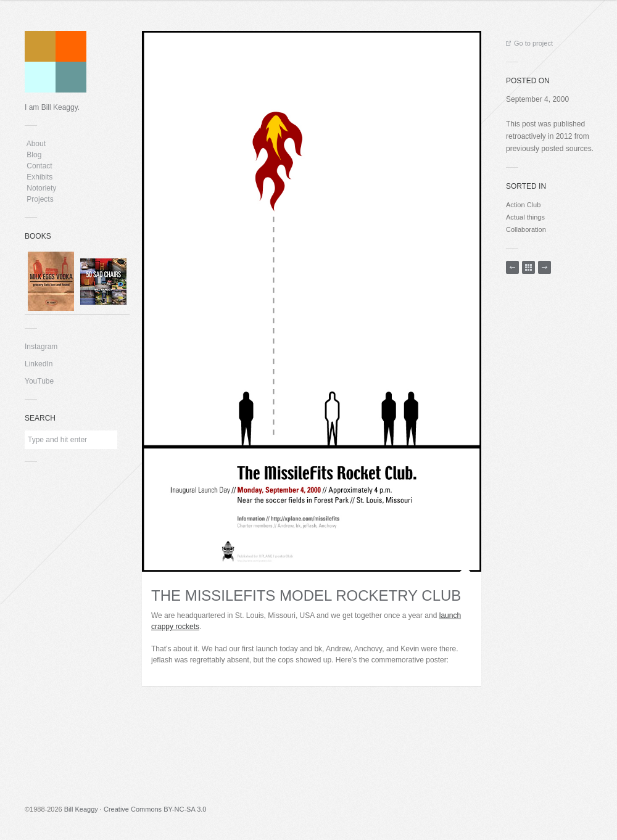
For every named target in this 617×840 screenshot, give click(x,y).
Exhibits (40, 177)
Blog (34, 155)
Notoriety (40, 188)
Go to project (529, 43)
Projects (40, 199)
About (36, 144)
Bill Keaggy (81, 809)
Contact (39, 166)
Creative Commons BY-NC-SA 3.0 (155, 809)
